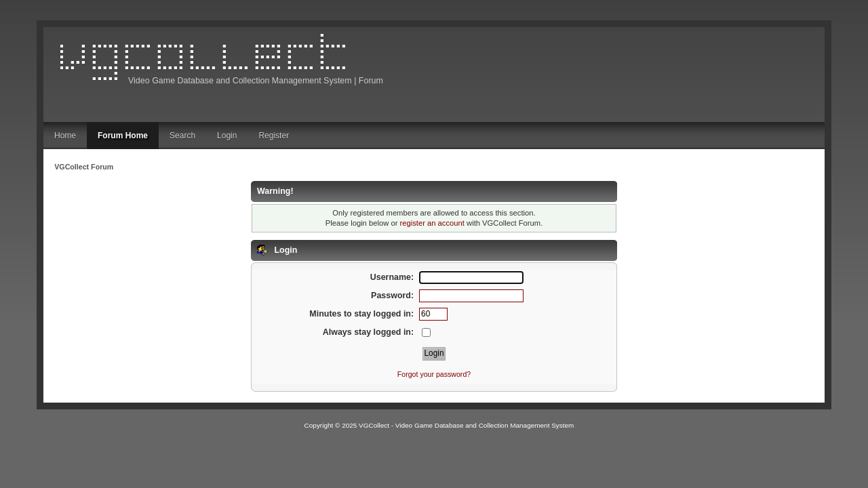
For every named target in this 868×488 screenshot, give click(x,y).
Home (65, 136)
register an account (432, 223)
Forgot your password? (434, 374)
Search (182, 136)
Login (227, 136)
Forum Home (123, 136)
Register (274, 136)
